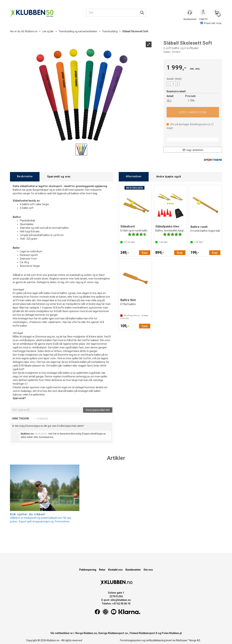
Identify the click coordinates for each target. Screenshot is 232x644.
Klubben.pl (176, 633)
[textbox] (47, 410)
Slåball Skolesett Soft (135, 31)
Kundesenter (133, 570)
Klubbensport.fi (148, 633)
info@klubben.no (121, 600)
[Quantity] (173, 84)
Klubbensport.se (118, 633)
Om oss (148, 570)
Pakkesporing (88, 570)
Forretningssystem (131, 640)
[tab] (25, 177)
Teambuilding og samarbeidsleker (78, 31)
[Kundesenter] (190, 13)
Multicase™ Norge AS (188, 640)
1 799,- (192, 101)
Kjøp (193, 112)
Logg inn (203, 13)
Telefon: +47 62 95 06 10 (116, 604)
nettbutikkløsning (155, 640)
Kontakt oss (115, 570)
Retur (102, 570)
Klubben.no (31, 31)
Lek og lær (48, 31)
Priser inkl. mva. (211, 23)
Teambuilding (110, 31)
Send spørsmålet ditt (98, 410)
